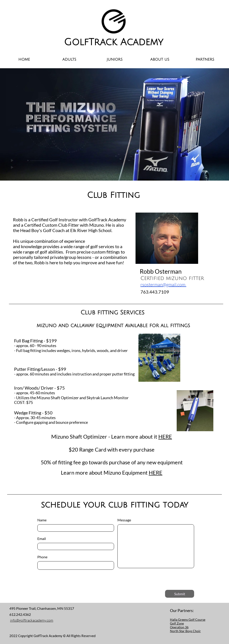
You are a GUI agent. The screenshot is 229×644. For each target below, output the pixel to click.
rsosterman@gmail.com (163, 285)
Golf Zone (177, 623)
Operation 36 (179, 627)
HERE (165, 436)
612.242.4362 (20, 614)
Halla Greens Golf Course (188, 619)
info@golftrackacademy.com (32, 620)
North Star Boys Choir (185, 631)
